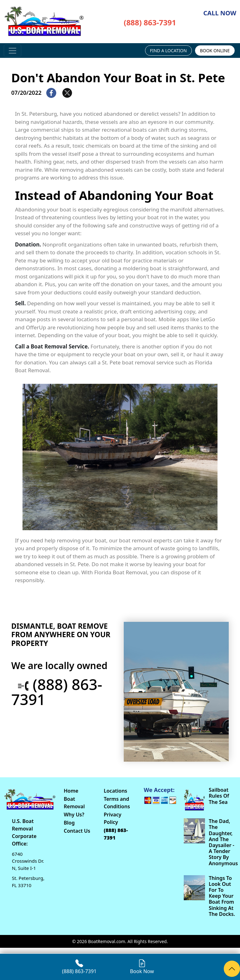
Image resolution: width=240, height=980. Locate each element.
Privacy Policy (112, 818)
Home (71, 791)
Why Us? (74, 815)
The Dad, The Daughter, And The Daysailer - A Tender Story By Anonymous (222, 842)
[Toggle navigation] (12, 51)
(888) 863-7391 (150, 22)
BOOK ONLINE (215, 51)
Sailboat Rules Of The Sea (219, 796)
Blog (69, 823)
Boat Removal (74, 803)
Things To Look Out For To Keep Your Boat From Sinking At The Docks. (222, 896)
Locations (115, 791)
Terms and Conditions (117, 803)
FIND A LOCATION (168, 51)
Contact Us (77, 831)
